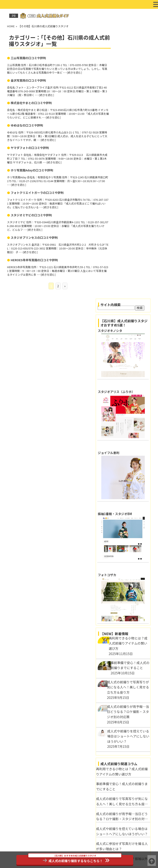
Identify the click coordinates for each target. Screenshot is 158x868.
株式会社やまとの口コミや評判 (31, 103)
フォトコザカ (118, 270)
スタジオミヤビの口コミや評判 (31, 214)
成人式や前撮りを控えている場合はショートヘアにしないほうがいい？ (128, 535)
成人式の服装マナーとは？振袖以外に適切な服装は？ (128, 565)
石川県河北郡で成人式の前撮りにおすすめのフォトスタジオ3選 (128, 774)
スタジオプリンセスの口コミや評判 (34, 236)
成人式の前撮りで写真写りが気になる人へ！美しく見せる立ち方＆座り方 (128, 505)
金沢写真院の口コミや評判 (28, 80)
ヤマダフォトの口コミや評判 (30, 147)
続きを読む (85, 72)
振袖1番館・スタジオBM (126, 218)
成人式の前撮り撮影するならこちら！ (75, 859)
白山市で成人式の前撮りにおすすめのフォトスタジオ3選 (128, 789)
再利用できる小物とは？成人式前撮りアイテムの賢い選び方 (128, 475)
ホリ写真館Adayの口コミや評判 (32, 170)
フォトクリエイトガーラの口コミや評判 (37, 192)
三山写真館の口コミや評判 (28, 58)
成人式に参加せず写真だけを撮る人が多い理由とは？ (128, 550)
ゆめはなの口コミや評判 (27, 125)
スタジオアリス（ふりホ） (127, 114)
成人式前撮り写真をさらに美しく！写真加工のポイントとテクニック (128, 580)
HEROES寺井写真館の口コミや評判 (34, 259)
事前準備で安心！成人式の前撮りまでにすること (128, 490)
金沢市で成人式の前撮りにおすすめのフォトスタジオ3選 (128, 819)
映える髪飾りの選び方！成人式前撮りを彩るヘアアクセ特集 (128, 595)
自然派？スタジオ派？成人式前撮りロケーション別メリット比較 (128, 610)
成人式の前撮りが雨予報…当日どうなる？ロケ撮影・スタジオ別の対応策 (128, 520)
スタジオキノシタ (121, 63)
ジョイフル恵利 (120, 166)
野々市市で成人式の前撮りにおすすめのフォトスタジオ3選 (128, 804)
